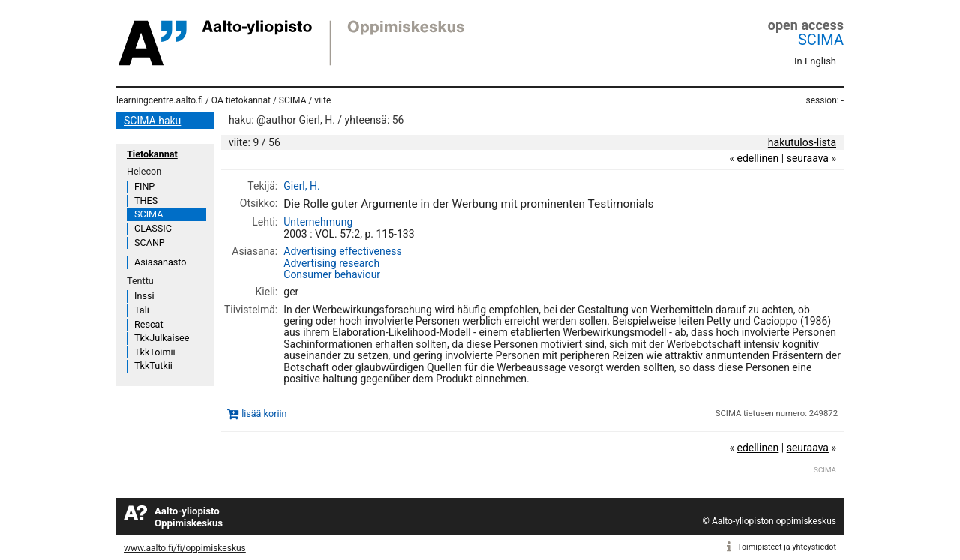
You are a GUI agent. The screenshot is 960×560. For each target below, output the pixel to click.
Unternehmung (318, 222)
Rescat (149, 324)
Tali (142, 310)
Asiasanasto (160, 262)
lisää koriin (264, 414)
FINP (144, 186)
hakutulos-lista (802, 142)
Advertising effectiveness (342, 251)
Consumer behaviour (332, 274)
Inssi (144, 296)
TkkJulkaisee (162, 338)
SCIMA (821, 40)
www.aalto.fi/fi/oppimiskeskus (185, 548)
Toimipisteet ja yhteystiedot (787, 547)
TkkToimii (155, 352)
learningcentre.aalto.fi (160, 100)
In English (815, 61)
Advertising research (331, 263)
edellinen (757, 158)
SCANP (150, 243)
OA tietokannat (241, 100)
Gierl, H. (301, 186)
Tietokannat (152, 154)
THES (146, 201)
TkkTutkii (153, 365)
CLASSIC (153, 228)
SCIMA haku (152, 121)
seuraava (808, 158)
